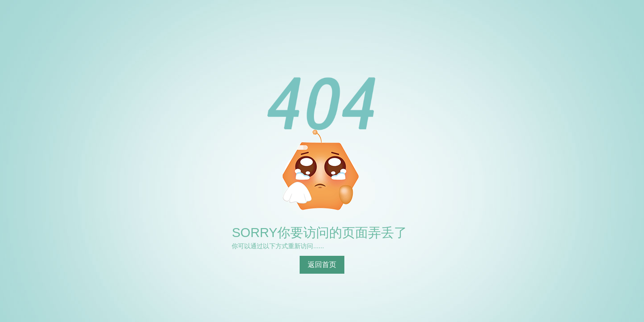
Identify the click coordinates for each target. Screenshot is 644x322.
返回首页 (322, 265)
